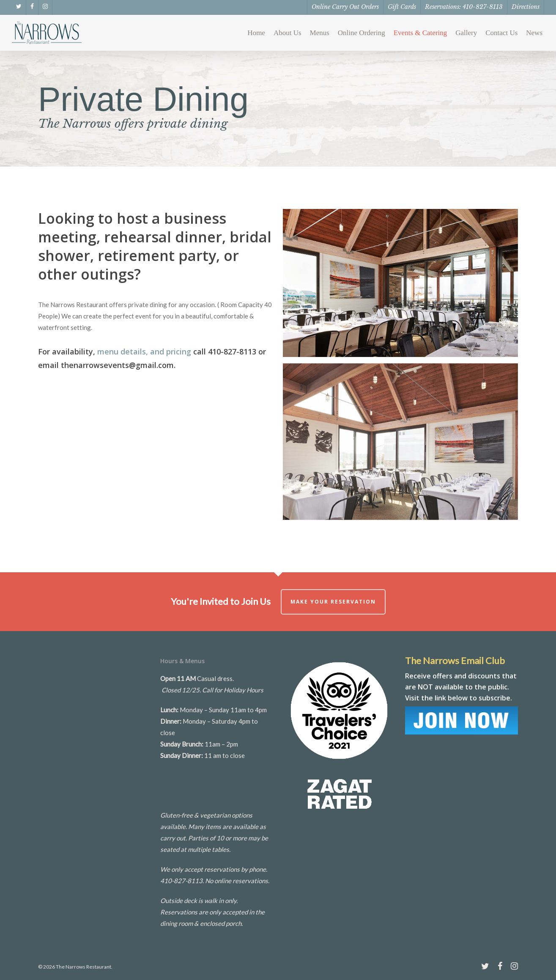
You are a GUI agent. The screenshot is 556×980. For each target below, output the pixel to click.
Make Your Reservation (333, 602)
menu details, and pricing (144, 351)
